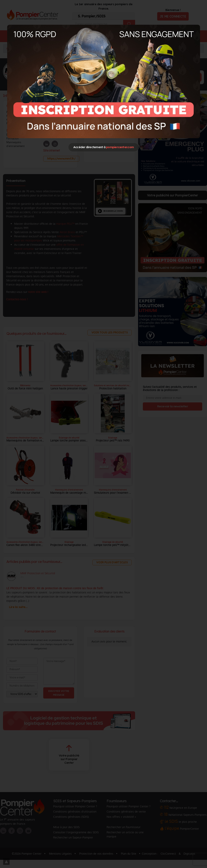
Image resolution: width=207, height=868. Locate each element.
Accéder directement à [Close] (103, 147)
